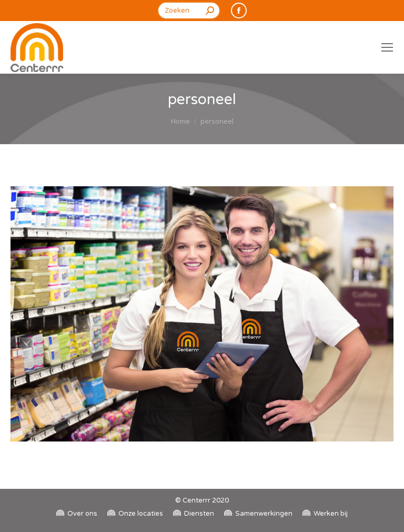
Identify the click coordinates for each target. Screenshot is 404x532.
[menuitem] (77, 514)
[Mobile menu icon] (387, 47)
